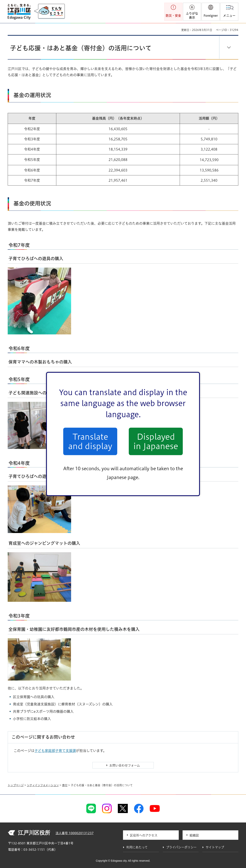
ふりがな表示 (192, 15)
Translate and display (90, 441)
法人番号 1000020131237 (75, 833)
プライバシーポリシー (181, 847)
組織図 (194, 835)
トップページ (16, 785)
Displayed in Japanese (156, 441)
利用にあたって (137, 847)
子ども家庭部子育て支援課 (55, 751)
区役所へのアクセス (144, 835)
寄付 (65, 785)
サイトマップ (215, 847)
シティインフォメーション (43, 785)
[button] (211, 12)
